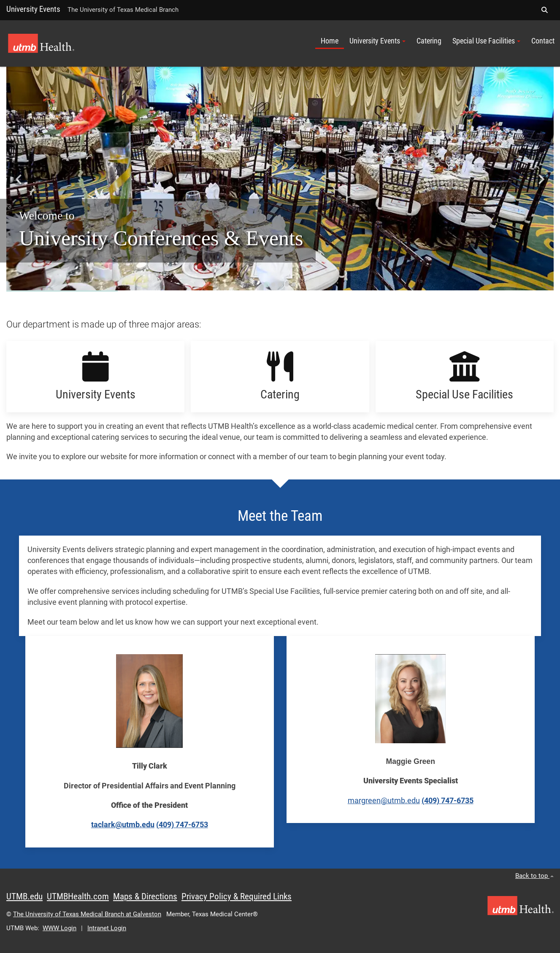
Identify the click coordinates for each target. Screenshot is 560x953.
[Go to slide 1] (266, 284)
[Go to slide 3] (280, 284)
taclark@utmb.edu (123, 825)
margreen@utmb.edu (384, 801)
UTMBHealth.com (78, 896)
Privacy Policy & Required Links (237, 896)
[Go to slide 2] (273, 284)
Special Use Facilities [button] (486, 41)
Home (330, 41)
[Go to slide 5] (293, 284)
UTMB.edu (24, 896)
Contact (543, 41)
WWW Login (60, 928)
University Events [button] (377, 41)
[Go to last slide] (19, 179)
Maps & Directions (145, 896)
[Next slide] (541, 179)
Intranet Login (107, 928)
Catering (429, 41)
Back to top (534, 876)
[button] (544, 10)
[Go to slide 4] (287, 284)
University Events (33, 9)
